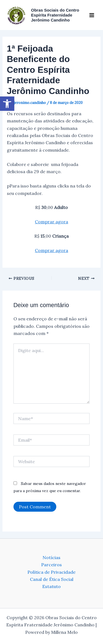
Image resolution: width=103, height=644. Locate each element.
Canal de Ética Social (52, 579)
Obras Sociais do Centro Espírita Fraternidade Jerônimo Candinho (55, 15)
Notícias (51, 557)
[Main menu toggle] (92, 15)
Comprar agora (51, 222)
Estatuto (51, 586)
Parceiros (51, 565)
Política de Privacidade (51, 572)
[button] (7, 104)
